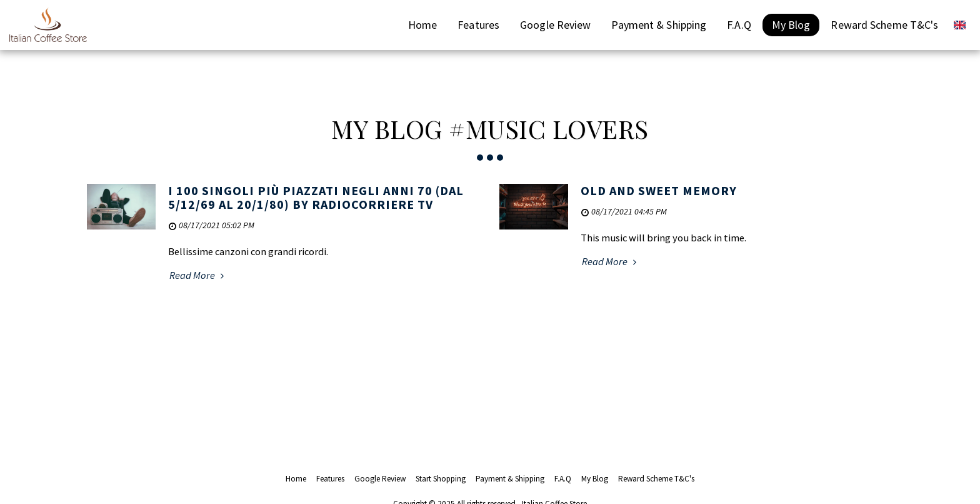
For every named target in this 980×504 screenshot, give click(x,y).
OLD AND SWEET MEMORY (659, 190)
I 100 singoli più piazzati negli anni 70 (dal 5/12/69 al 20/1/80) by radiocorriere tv (316, 197)
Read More (198, 275)
